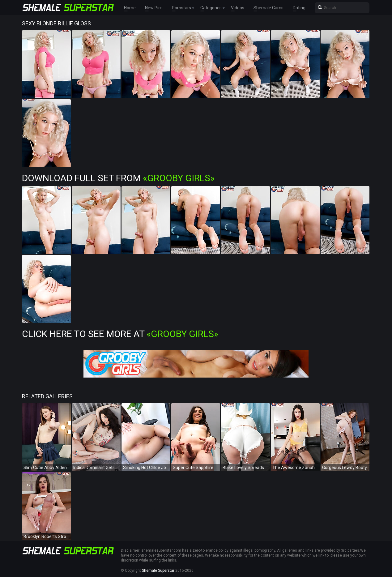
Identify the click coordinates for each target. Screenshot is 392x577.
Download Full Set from (118, 178)
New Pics (154, 8)
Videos (238, 8)
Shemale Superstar (158, 571)
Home (130, 8)
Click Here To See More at (120, 334)
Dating (299, 8)
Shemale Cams (268, 8)
